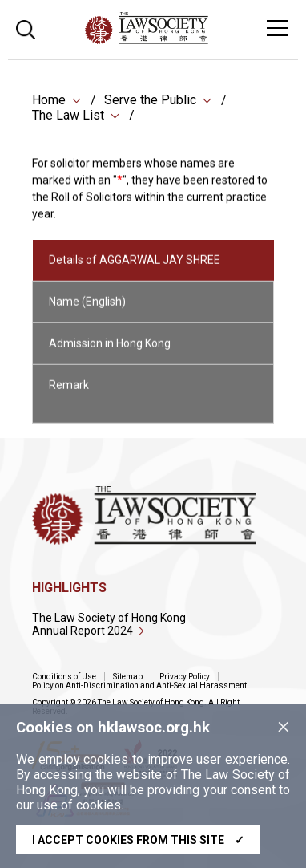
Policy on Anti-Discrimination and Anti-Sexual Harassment (139, 685)
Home (49, 101)
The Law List (68, 116)
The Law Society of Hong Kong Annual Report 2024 (109, 624)
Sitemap (128, 677)
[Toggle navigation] (277, 28)
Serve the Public (150, 101)
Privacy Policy (185, 677)
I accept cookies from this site (138, 840)
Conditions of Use (64, 677)
